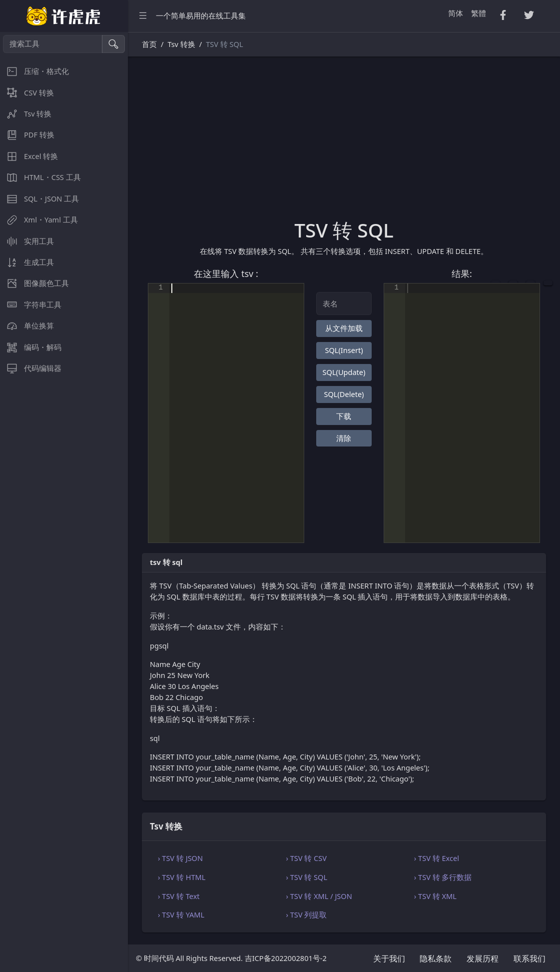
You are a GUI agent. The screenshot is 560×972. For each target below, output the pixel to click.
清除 (344, 438)
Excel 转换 (29, 156)
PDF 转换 (27, 135)
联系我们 (530, 958)
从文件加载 (344, 328)
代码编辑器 (31, 368)
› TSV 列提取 (306, 914)
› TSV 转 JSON (180, 858)
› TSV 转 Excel (437, 858)
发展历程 (483, 958)
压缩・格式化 (34, 71)
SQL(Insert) (344, 350)
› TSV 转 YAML (181, 914)
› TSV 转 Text (179, 896)
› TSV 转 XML (435, 896)
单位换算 (27, 326)
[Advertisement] (344, 143)
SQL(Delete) (344, 394)
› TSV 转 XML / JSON (319, 896)
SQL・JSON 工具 (39, 199)
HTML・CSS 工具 (40, 177)
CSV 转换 (27, 93)
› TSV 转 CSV (306, 858)
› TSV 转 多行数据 (443, 877)
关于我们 (389, 958)
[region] (64, 502)
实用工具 (27, 241)
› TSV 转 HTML (182, 877)
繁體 (479, 13)
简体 (456, 13)
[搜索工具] (53, 44)
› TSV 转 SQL (306, 877)
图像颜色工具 (34, 283)
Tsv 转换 (26, 114)
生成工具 (27, 262)
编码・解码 (31, 347)
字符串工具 (31, 305)
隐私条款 (436, 958)
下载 (344, 416)
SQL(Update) (344, 372)
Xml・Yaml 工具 (39, 220)
